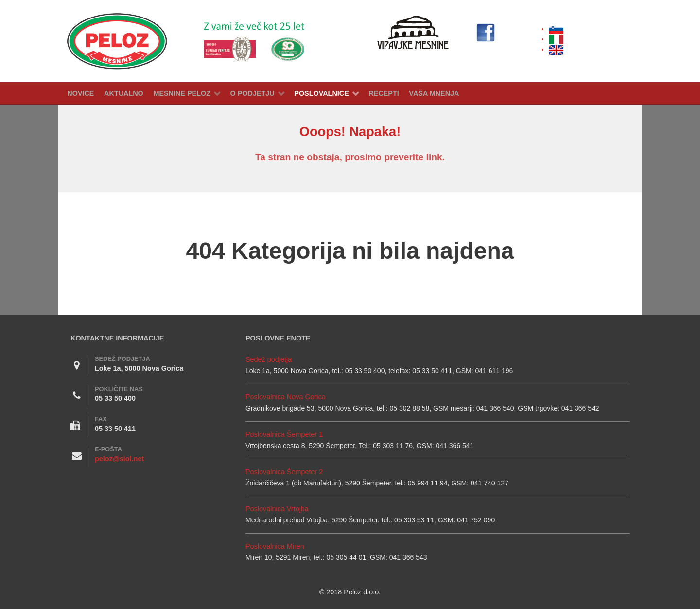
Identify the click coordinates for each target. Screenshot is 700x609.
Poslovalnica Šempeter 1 (284, 434)
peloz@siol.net (119, 459)
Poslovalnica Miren (275, 546)
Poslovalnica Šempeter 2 (284, 472)
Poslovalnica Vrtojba (277, 509)
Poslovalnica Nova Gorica (286, 397)
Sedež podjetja (269, 359)
